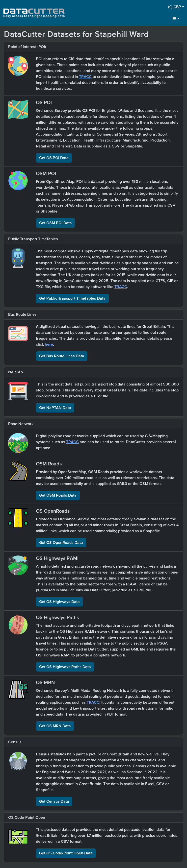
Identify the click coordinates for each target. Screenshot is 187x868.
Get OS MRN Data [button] (55, 726)
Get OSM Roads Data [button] (58, 495)
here (49, 344)
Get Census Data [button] (54, 801)
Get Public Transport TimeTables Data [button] (72, 298)
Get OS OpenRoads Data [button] (61, 543)
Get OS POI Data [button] (54, 158)
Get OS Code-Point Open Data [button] (66, 853)
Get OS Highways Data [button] (59, 602)
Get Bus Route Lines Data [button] (62, 356)
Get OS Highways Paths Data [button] (65, 667)
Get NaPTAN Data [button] (55, 408)
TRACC (85, 77)
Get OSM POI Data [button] (55, 223)
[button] (176, 7)
